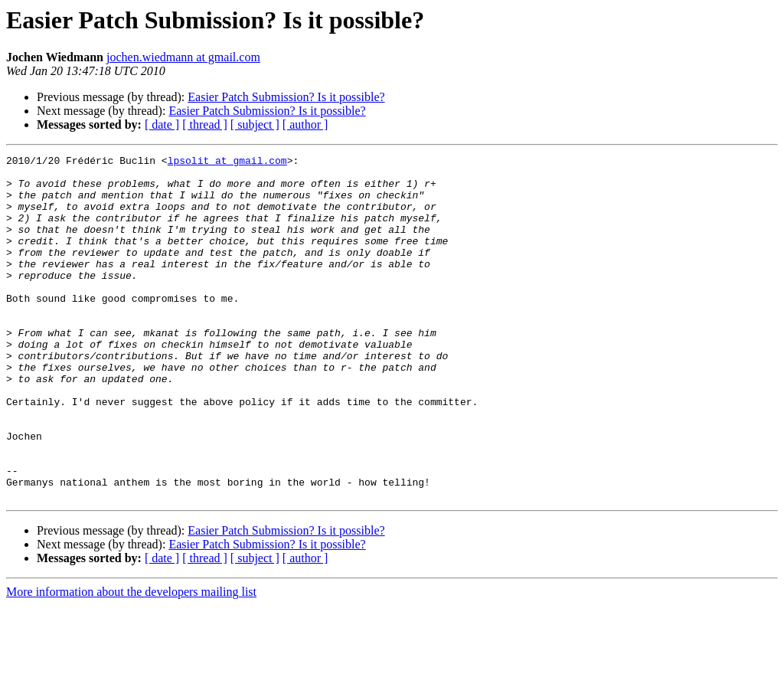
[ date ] (162, 124)
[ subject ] (255, 124)
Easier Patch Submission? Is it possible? (286, 97)
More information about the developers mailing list (131, 661)
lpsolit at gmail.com (227, 162)
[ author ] (305, 124)
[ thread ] (205, 124)
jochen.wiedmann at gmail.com (183, 57)
